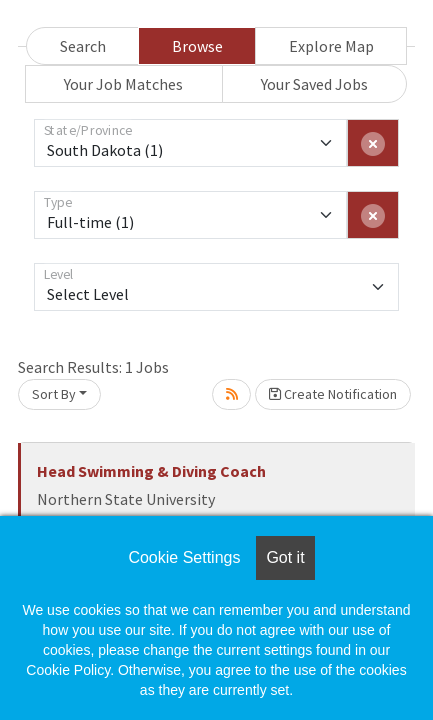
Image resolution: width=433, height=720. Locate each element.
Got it (285, 557)
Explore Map (331, 46)
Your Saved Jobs (314, 84)
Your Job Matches (123, 84)
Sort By (54, 394)
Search (83, 46)
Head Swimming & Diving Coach (151, 471)
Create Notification (333, 394)
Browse (197, 46)
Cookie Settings (184, 557)
